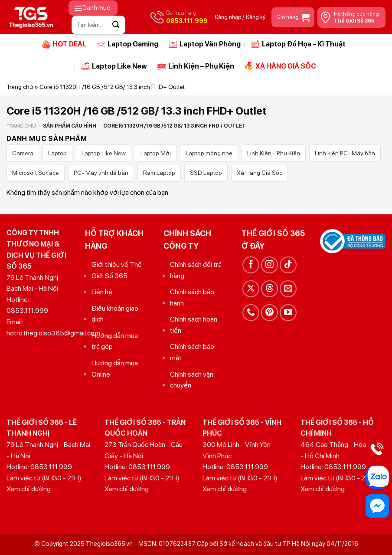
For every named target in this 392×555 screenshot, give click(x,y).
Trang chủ (20, 87)
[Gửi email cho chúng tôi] (288, 289)
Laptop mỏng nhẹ (209, 153)
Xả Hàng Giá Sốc (260, 173)
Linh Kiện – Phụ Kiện (196, 66)
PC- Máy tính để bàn (101, 173)
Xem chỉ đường (29, 489)
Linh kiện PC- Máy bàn (345, 153)
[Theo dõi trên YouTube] (288, 313)
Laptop (57, 153)
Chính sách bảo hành (192, 297)
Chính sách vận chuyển (192, 380)
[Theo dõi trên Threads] (269, 289)
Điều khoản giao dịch (115, 314)
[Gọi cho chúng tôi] (251, 313)
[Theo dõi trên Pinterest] (269, 313)
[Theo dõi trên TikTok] (288, 265)
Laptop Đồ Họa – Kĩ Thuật (298, 44)
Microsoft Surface (36, 173)
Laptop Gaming (127, 44)
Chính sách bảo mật (192, 352)
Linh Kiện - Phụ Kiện (274, 153)
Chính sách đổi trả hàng (196, 270)
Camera (23, 153)
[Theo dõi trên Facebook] (251, 265)
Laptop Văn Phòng (205, 44)
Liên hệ (102, 292)
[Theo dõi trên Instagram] (269, 265)
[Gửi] (116, 25)
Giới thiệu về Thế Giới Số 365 (117, 270)
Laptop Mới (156, 153)
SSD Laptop (206, 173)
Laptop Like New (114, 66)
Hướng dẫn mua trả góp (115, 341)
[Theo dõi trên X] (251, 289)
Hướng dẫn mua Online (115, 369)
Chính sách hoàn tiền (194, 325)
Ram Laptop (159, 173)
